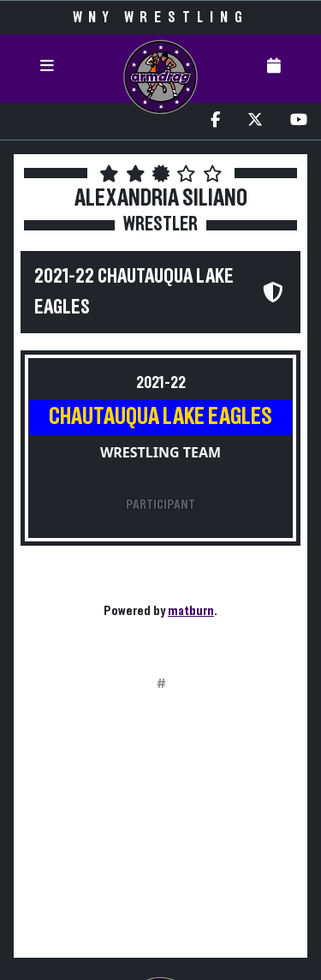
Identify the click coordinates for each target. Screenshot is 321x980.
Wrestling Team (160, 452)
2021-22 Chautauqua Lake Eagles (134, 292)
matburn (191, 611)
